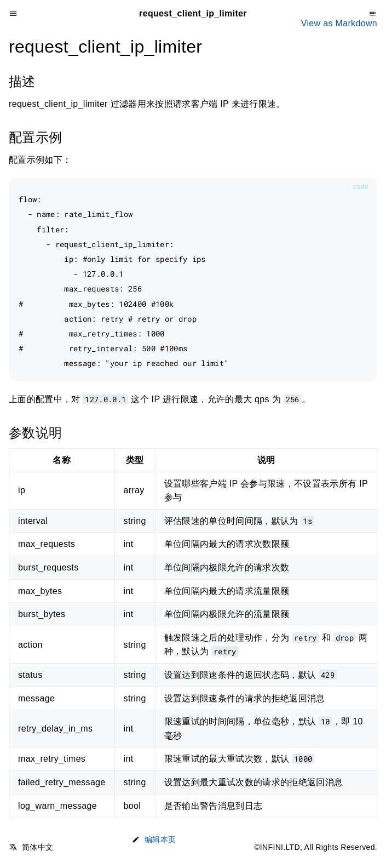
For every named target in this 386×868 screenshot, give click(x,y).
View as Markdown (339, 23)
